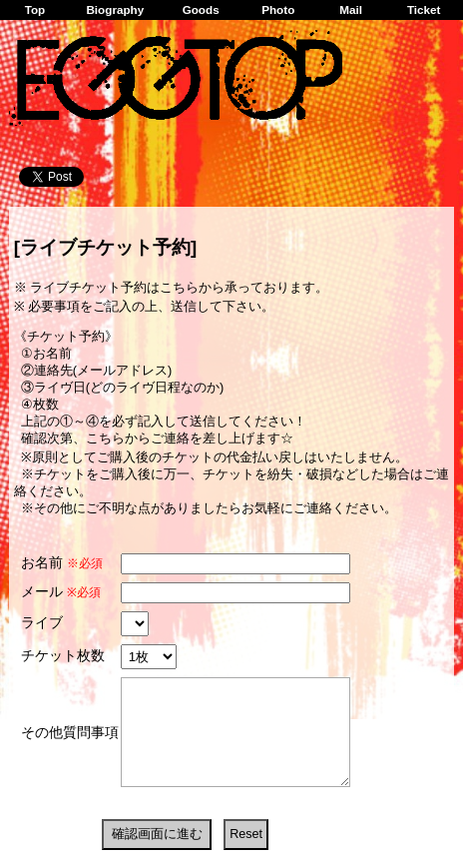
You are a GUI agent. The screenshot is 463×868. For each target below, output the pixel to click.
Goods (201, 9)
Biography (115, 9)
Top (35, 9)
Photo (278, 9)
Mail (351, 9)
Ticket (424, 9)
